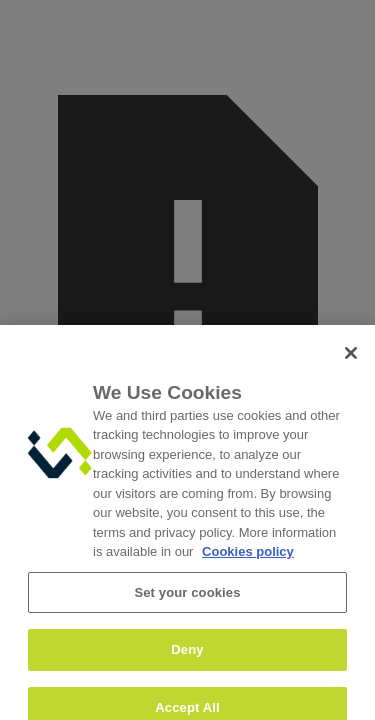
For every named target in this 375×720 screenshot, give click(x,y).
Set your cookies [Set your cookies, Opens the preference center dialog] (187, 600)
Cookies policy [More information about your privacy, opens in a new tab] (248, 559)
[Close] (351, 361)
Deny (187, 657)
